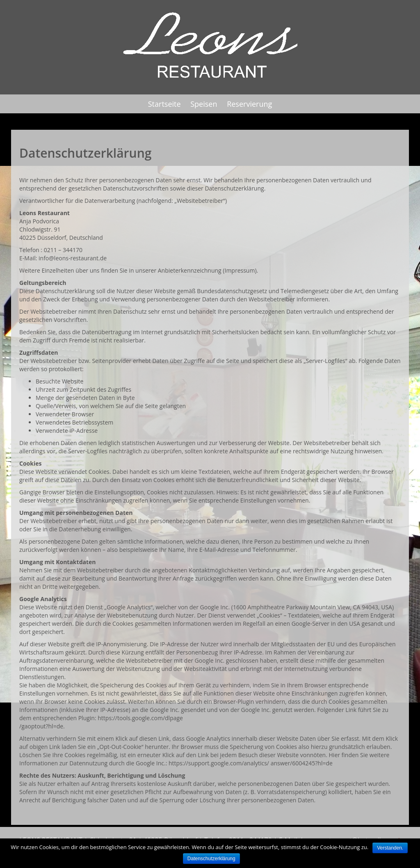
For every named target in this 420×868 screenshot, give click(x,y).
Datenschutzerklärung (211, 859)
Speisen (204, 104)
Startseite (164, 104)
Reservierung (249, 104)
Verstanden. (390, 848)
